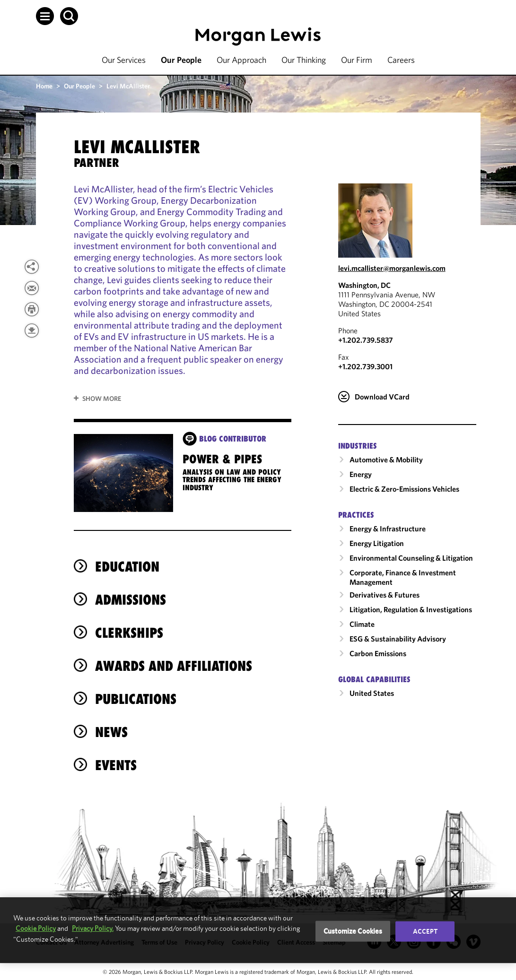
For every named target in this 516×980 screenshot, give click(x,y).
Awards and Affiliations (174, 666)
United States (372, 693)
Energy (361, 474)
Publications (136, 699)
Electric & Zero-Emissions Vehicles (404, 489)
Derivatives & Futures (385, 595)
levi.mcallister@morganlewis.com (392, 268)
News (111, 732)
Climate (362, 624)
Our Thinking (304, 60)
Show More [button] (102, 399)
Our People (181, 60)
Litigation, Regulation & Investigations (411, 609)
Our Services (124, 60)
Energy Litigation (377, 543)
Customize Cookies (353, 931)
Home (44, 86)
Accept (425, 931)
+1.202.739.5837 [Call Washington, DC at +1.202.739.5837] (366, 340)
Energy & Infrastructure (388, 529)
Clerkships (129, 633)
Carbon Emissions (378, 653)
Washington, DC (364, 285)
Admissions (131, 600)
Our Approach (241, 60)
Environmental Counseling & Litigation (411, 558)
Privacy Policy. (93, 928)
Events (116, 765)
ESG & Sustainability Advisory (398, 639)
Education (127, 567)
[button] (45, 16)
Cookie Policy (36, 928)
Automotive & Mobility (386, 460)
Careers (401, 60)
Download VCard (382, 397)
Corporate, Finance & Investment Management (403, 577)
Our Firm (357, 60)
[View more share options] (32, 267)
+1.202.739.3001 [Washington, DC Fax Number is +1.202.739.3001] (365, 366)
